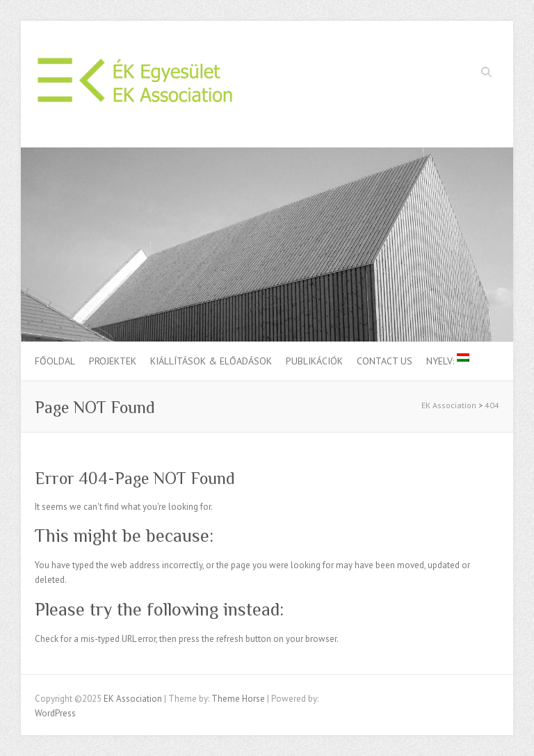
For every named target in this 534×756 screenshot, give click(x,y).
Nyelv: (448, 360)
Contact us (385, 361)
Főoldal (55, 361)
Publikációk (314, 361)
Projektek (113, 361)
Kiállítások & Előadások (211, 361)
